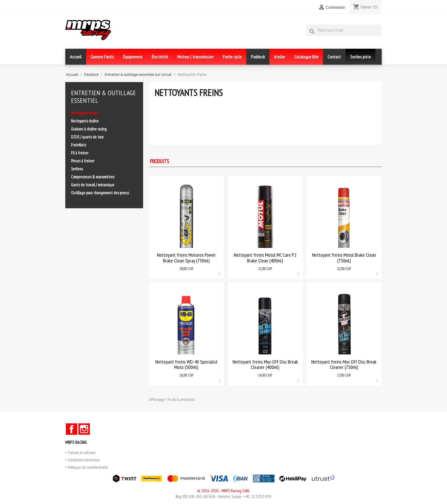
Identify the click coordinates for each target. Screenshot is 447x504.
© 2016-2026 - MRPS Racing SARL (224, 491)
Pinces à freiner (83, 161)
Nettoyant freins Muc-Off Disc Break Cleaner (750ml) (344, 365)
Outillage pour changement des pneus (100, 193)
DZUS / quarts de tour (87, 137)
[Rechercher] (344, 30)
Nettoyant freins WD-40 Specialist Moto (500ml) (186, 365)
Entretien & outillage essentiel (103, 96)
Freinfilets (79, 145)
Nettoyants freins (84, 113)
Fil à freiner (80, 153)
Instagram (84, 429)
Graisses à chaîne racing (89, 129)
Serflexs (77, 169)
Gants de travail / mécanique (93, 185)
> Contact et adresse (80, 452)
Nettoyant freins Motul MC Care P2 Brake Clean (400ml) (265, 258)
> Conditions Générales (83, 460)
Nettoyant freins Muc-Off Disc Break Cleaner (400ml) (265, 365)
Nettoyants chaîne (85, 121)
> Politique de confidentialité (87, 467)
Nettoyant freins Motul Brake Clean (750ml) (344, 258)
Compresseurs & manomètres (93, 177)
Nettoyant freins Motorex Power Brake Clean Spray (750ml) (186, 258)
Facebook (72, 429)
